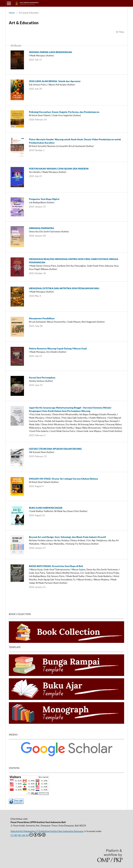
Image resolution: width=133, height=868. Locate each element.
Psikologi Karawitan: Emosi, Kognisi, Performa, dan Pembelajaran (64, 112)
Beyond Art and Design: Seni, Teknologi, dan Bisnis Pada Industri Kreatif (67, 537)
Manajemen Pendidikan (42, 318)
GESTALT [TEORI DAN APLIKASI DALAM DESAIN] (55, 449)
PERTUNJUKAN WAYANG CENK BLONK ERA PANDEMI (59, 169)
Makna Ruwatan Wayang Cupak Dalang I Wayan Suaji (58, 348)
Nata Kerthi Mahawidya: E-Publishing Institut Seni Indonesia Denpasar (47, 831)
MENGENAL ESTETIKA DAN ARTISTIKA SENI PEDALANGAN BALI (64, 288)
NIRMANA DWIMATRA (41, 228)
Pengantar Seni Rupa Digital (44, 199)
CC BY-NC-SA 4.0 (28, 835)
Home (12, 13)
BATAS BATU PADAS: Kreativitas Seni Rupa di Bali (56, 566)
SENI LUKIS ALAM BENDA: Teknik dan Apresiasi (55, 81)
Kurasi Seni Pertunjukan (42, 378)
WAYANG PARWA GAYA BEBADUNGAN (51, 52)
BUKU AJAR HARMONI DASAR (46, 508)
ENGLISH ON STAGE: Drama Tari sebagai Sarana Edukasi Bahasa (63, 479)
